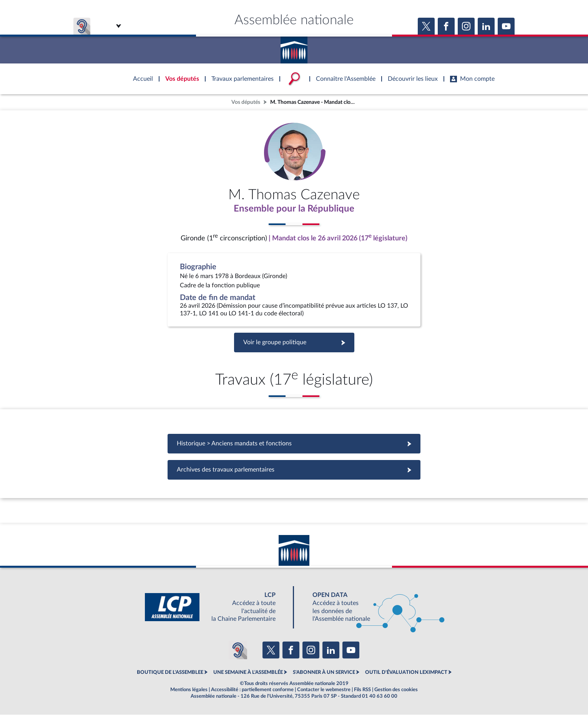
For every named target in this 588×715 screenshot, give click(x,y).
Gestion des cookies (396, 690)
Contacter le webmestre (324, 690)
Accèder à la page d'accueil (294, 47)
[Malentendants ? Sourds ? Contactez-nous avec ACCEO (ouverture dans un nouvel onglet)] (238, 650)
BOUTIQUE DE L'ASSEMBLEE (170, 673)
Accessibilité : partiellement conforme (252, 690)
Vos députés (246, 102)
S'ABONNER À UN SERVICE (324, 673)
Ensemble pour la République (294, 209)
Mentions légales (189, 690)
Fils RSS (362, 690)
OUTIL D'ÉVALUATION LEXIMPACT (406, 673)
